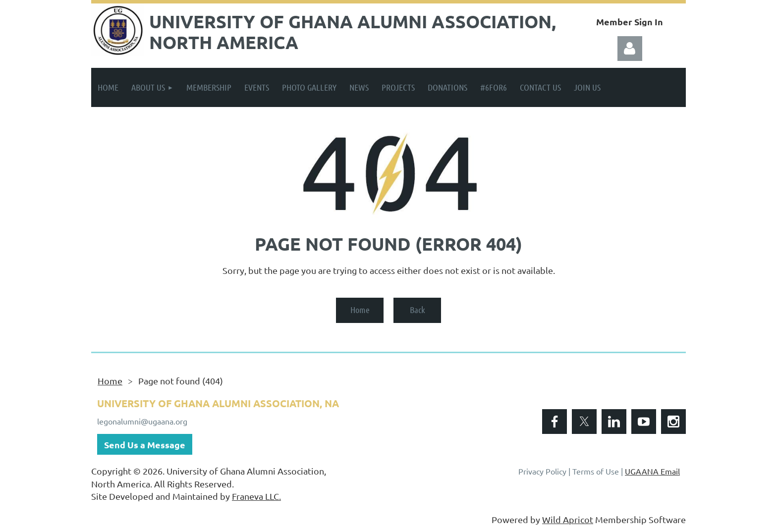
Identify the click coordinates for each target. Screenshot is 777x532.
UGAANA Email (652, 471)
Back (417, 310)
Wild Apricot (568, 519)
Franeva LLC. (256, 496)
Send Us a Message (145, 445)
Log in (630, 49)
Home (360, 310)
